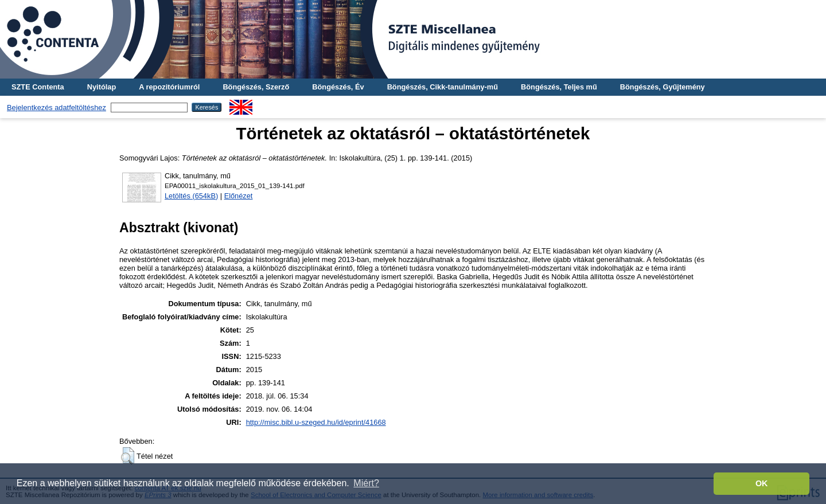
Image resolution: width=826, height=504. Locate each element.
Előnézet (239, 196)
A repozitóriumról (169, 87)
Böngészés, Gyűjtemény (663, 87)
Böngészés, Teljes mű (559, 87)
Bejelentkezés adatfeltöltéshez (57, 108)
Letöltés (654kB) (191, 196)
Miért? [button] (366, 483)
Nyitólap (102, 87)
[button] (128, 456)
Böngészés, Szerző (256, 87)
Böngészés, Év (338, 87)
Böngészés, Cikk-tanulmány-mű (443, 87)
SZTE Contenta (38, 87)
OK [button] (762, 483)
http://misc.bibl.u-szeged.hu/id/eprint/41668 (316, 422)
